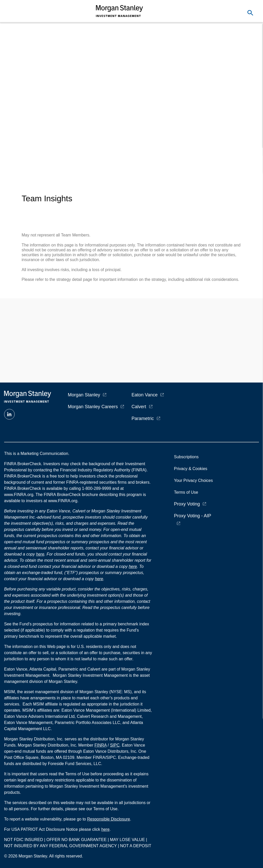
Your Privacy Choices (194, 480)
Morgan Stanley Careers (93, 407)
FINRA (100, 745)
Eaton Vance (145, 395)
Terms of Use (186, 492)
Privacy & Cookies (191, 469)
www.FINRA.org (63, 501)
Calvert (139, 407)
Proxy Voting (187, 504)
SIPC (115, 745)
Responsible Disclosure (108, 819)
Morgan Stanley (84, 395)
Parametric (143, 418)
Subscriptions (186, 457)
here (40, 554)
